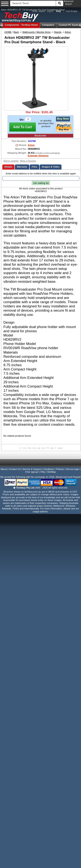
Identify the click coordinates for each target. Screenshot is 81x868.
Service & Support (32, 469)
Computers (48, 25)
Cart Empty (72, 11)
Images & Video (51, 167)
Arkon (68, 32)
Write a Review (28, 161)
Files (35, 167)
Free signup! (32, 472)
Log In (50, 11)
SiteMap (51, 472)
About (4, 469)
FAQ (43, 472)
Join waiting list (41, 183)
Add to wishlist (11, 161)
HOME (8, 32)
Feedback (49, 469)
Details (8, 167)
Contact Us (15, 469)
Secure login (73, 469)
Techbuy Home (21, 25)
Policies (60, 469)
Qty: (22, 120)
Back (16, 32)
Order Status (38, 11)
